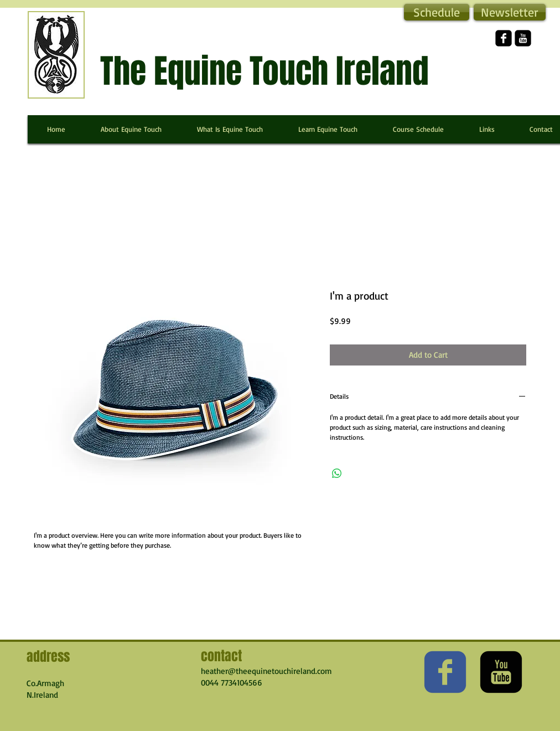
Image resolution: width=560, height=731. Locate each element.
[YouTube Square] (523, 38)
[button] (510, 12)
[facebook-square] (504, 38)
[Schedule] (437, 12)
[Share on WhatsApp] (337, 473)
